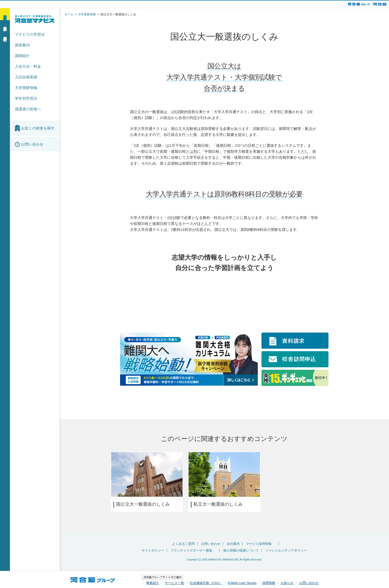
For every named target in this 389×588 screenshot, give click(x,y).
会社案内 (233, 544)
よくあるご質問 (183, 544)
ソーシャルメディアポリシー (286, 550)
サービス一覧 (174, 582)
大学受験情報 (26, 88)
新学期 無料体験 (5, 14)
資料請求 (5, 25)
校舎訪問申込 (5, 34)
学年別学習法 (26, 98)
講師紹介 (22, 56)
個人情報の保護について (241, 550)
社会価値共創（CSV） (206, 582)
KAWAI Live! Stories (242, 582)
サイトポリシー (153, 550)
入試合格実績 (26, 77)
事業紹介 (153, 582)
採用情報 (269, 582)
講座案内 (22, 45)
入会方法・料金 (28, 66)
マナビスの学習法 (30, 34)
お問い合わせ (211, 544)
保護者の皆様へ (28, 109)
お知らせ (287, 582)
